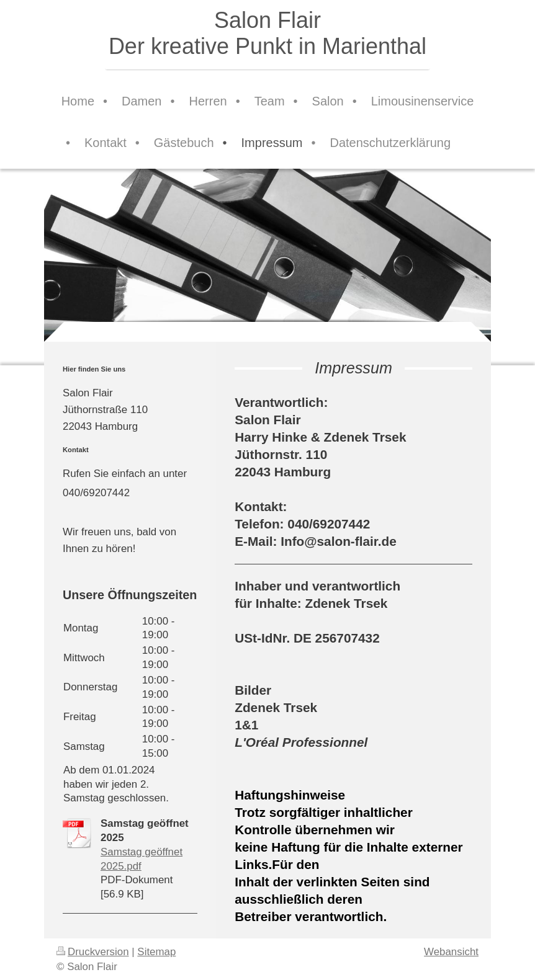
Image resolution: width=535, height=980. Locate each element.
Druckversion (93, 952)
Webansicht (451, 952)
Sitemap (156, 952)
